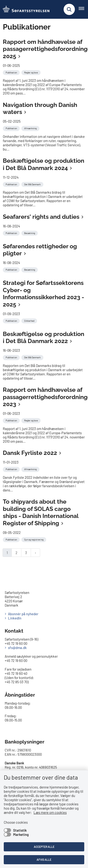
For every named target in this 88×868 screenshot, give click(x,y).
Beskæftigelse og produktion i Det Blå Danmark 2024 (44, 164)
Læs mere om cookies (50, 812)
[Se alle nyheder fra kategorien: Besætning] (30, 233)
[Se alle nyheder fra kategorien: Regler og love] (31, 72)
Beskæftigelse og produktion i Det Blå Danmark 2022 (44, 338)
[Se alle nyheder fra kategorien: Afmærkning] (31, 128)
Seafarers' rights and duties (41, 217)
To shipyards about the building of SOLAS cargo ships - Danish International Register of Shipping (41, 512)
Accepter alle (44, 847)
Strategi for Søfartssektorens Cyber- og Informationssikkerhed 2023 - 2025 (43, 294)
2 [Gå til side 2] (16, 553)
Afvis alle (44, 860)
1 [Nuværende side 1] (7, 553)
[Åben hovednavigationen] (83, 9)
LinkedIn (15, 618)
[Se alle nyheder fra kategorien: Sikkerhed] (30, 320)
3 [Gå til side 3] (26, 553)
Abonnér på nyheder (23, 614)
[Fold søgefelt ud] (69, 9)
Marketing (21, 834)
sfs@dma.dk (17, 648)
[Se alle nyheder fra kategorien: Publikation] (12, 72)
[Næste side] (35, 553)
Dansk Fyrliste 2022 (30, 453)
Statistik (20, 830)
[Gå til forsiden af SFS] (25, 9)
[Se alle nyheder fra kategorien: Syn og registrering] (34, 539)
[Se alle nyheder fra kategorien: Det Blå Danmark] (33, 184)
